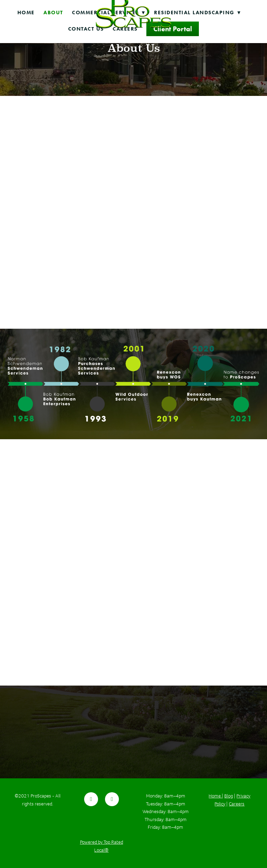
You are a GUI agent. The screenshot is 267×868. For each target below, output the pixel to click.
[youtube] (112, 799)
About (53, 13)
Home (26, 13)
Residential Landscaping (197, 13)
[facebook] (91, 799)
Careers (237, 804)
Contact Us (86, 29)
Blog (229, 796)
